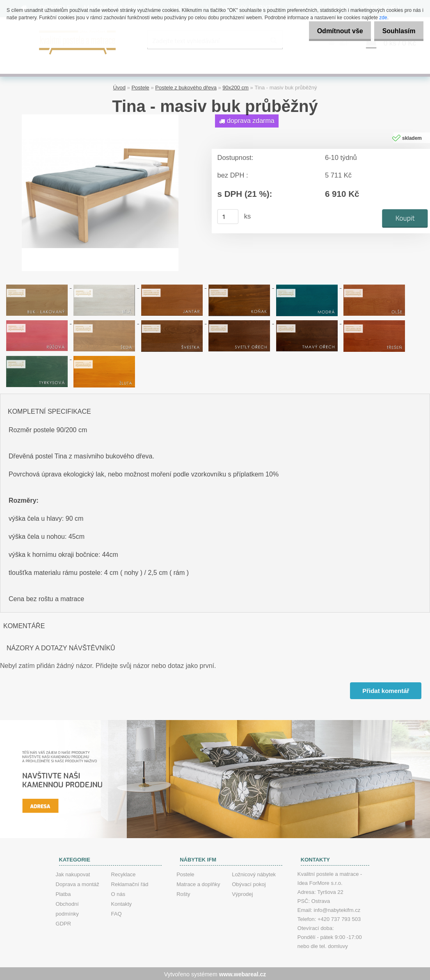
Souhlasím (397, 31)
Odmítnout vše (333, 31)
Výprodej (242, 893)
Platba (63, 893)
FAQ (117, 913)
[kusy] (228, 215)
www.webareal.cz (243, 973)
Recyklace (124, 873)
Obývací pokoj (249, 883)
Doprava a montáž (78, 883)
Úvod (119, 86)
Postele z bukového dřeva (186, 86)
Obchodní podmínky (67, 908)
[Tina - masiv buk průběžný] (100, 116)
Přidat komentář (385, 689)
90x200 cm (236, 86)
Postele (140, 86)
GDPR (64, 922)
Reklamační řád (130, 883)
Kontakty (122, 903)
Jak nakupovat (73, 873)
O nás (118, 893)
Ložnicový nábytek (254, 873)
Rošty (183, 893)
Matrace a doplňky (198, 883)
